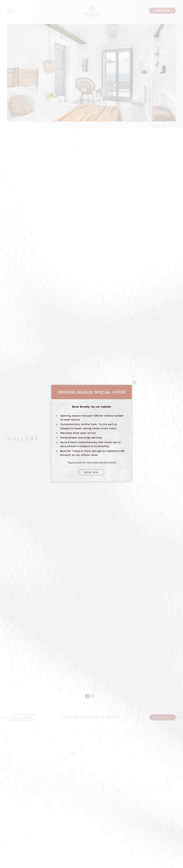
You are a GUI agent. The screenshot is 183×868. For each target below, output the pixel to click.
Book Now (92, 414)
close (134, 324)
